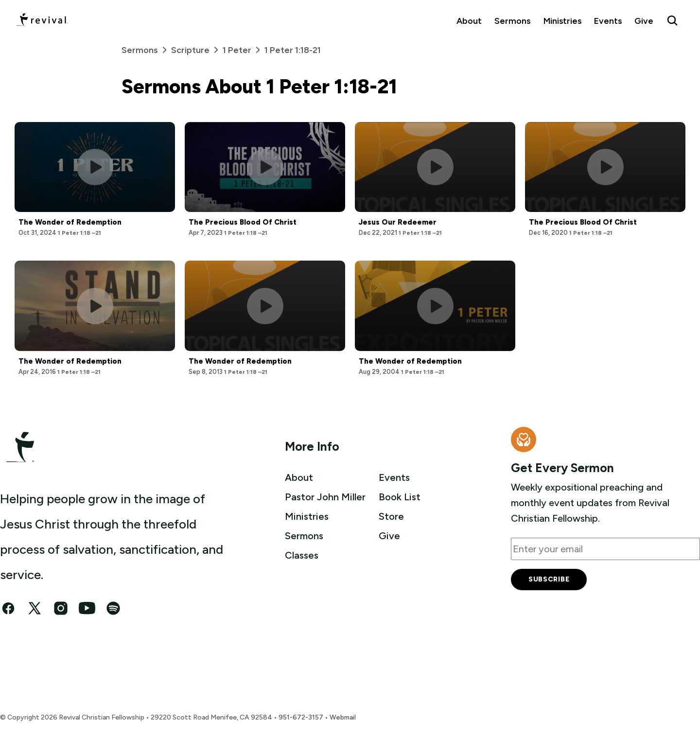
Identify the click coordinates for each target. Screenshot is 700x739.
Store (391, 516)
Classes (302, 555)
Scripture (197, 50)
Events (608, 21)
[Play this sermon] (95, 167)
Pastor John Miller (325, 497)
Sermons (512, 21)
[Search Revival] (672, 20)
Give (644, 21)
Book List (400, 497)
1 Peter (244, 50)
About (469, 21)
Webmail (343, 717)
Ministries (562, 21)
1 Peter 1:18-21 (293, 50)
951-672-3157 (301, 717)
